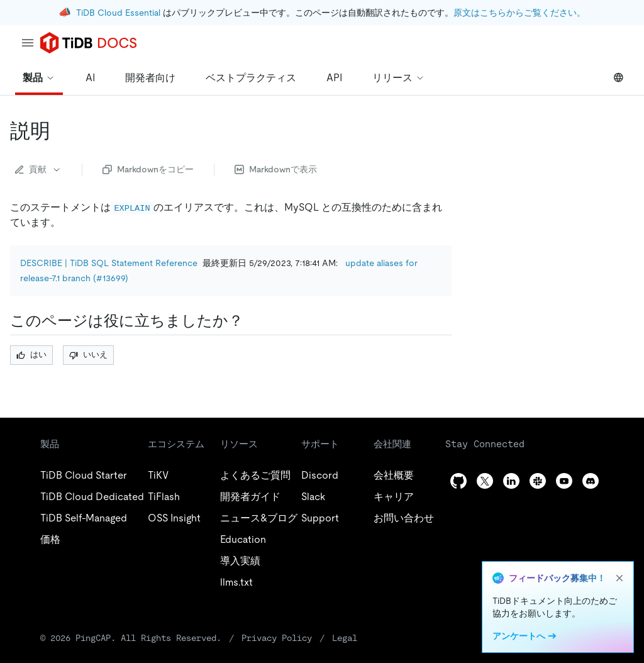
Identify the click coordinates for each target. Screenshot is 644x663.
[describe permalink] (60, 131)
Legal (345, 638)
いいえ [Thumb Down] (88, 354)
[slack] (538, 481)
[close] (619, 578)
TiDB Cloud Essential (118, 13)
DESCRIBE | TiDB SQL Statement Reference (109, 263)
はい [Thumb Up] (31, 354)
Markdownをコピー (148, 169)
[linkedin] (511, 481)
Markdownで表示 (276, 169)
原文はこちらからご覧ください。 (519, 13)
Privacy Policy (277, 638)
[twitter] (485, 481)
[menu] (28, 43)
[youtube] (564, 481)
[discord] (591, 481)
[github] (458, 481)
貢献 (38, 169)
